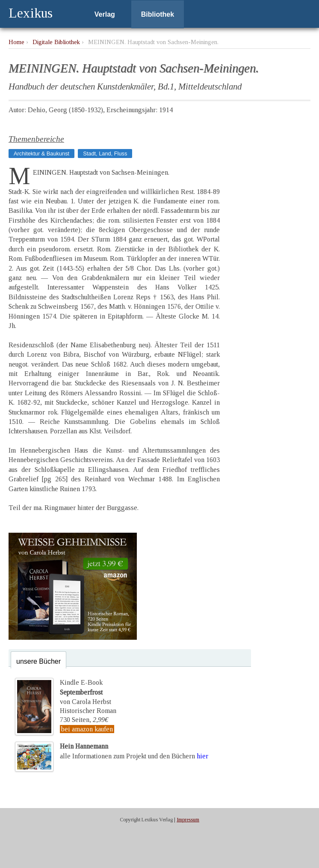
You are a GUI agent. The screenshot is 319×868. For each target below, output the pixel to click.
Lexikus (31, 13)
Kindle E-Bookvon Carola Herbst (86, 692)
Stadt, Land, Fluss (105, 154)
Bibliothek (158, 14)
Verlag (105, 14)
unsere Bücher (38, 661)
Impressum (188, 820)
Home (16, 42)
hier (202, 756)
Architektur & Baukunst (41, 154)
